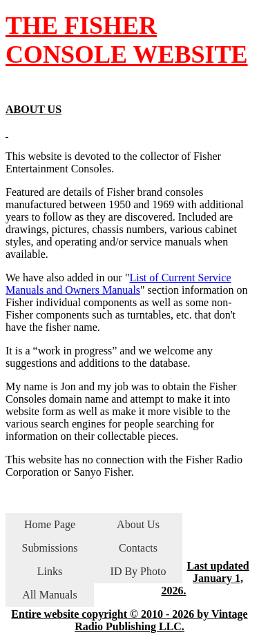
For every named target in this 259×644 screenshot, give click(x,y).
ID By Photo (138, 571)
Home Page (50, 524)
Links (50, 571)
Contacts (138, 548)
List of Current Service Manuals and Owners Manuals (118, 284)
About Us (138, 524)
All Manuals (50, 595)
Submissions (50, 548)
